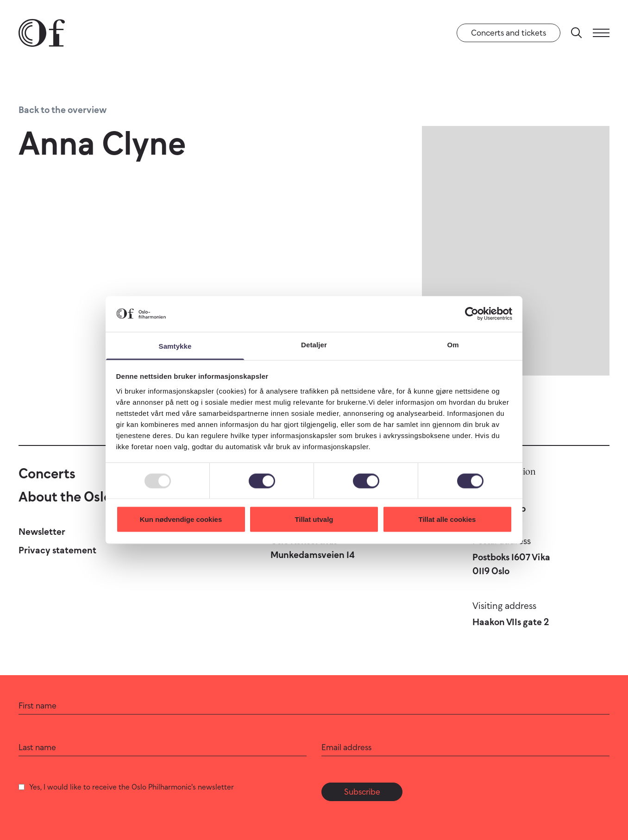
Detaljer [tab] (314, 344)
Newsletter (42, 532)
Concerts (47, 473)
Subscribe (362, 792)
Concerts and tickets (509, 33)
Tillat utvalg (314, 519)
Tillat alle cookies (447, 519)
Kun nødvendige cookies (181, 519)
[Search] (577, 33)
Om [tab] (453, 344)
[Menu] (601, 33)
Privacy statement (57, 550)
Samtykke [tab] (175, 346)
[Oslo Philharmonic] (42, 33)
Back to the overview (63, 110)
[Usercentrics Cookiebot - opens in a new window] (472, 314)
